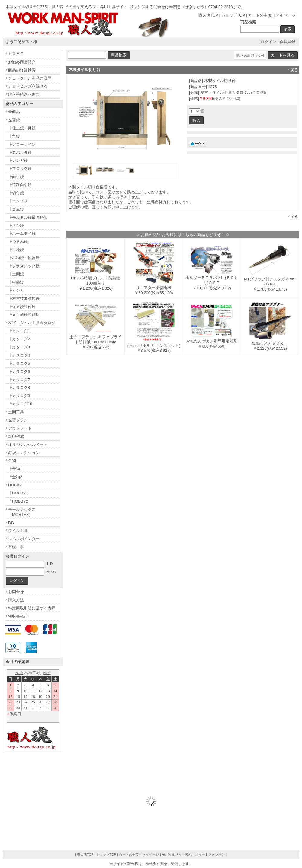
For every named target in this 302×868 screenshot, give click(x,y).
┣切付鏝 (16, 193)
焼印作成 (16, 436)
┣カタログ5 (19, 363)
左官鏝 (14, 120)
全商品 (14, 112)
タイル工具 (18, 531)
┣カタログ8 (19, 388)
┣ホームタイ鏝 (22, 233)
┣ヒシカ (16, 290)
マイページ (286, 15)
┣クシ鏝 (16, 226)
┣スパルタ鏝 (20, 153)
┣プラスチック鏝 (24, 266)
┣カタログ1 (19, 331)
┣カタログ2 (19, 339)
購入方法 (16, 600)
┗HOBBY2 (18, 501)
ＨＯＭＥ (16, 54)
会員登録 (288, 42)
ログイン (268, 42)
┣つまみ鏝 (18, 242)
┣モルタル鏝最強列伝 (28, 217)
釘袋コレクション (24, 453)
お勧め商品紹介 (22, 62)
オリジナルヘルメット (28, 445)
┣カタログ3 (19, 347)
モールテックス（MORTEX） (22, 512)
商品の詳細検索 (22, 70)
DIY (11, 523)
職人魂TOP (208, 15)
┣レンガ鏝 (18, 160)
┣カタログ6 (19, 372)
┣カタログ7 (19, 380)
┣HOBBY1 (18, 493)
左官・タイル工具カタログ (32, 323)
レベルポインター (24, 539)
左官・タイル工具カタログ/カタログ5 (233, 92)
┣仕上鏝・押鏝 (22, 128)
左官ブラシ (18, 420)
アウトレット (20, 428)
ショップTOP (233, 15)
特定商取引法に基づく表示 (32, 608)
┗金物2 (15, 477)
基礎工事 (16, 547)
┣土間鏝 (16, 274)
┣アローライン (22, 144)
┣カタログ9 (19, 396)
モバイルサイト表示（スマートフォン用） (193, 854)
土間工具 (16, 412)
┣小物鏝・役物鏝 (24, 258)
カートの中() (260, 15)
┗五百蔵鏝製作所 (24, 315)
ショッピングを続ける (28, 86)
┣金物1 (15, 469)
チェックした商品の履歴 (30, 78)
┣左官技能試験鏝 (24, 299)
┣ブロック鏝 (20, 169)
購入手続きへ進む (24, 94)
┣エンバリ (18, 201)
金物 (12, 461)
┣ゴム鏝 (16, 209)
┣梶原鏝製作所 (22, 307)
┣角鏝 (14, 136)
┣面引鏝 (16, 177)
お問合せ (16, 592)
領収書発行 (18, 616)
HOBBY (15, 485)
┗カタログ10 (20, 404)
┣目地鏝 (16, 250)
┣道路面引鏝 (20, 185)
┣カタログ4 (19, 355)
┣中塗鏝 (16, 282)
